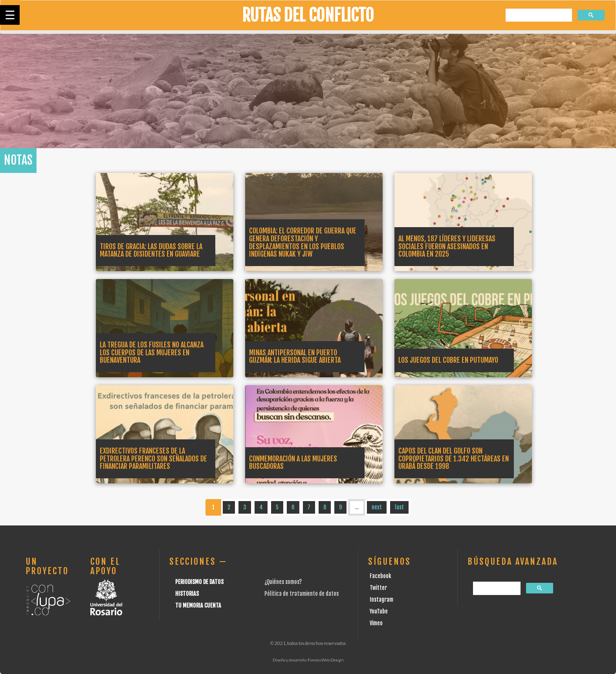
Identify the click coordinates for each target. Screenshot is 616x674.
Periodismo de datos (199, 582)
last (399, 507)
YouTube (379, 611)
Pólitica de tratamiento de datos (302, 594)
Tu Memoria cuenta (198, 605)
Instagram (381, 600)
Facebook (380, 576)
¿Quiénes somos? (283, 582)
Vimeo (376, 623)
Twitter (378, 588)
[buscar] (538, 16)
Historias (187, 594)
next (377, 507)
